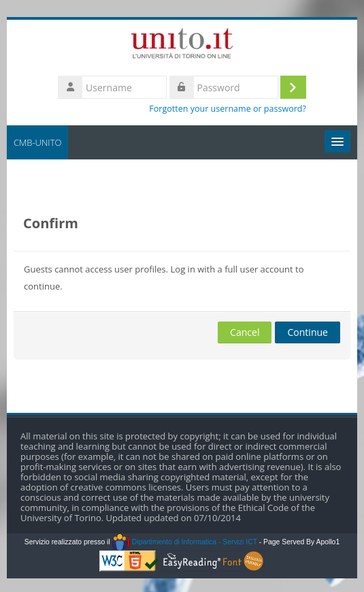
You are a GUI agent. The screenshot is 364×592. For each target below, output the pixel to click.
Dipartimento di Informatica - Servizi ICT (185, 542)
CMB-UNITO (37, 142)
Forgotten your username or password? (228, 109)
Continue (308, 332)
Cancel (245, 332)
